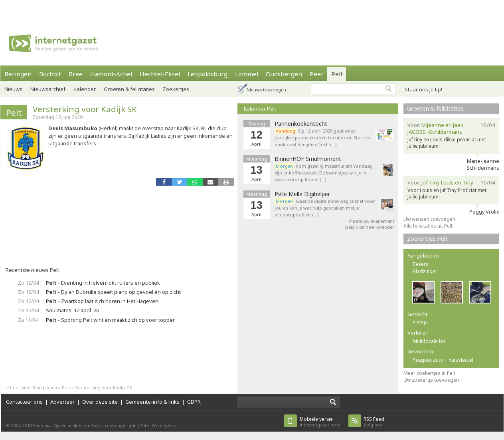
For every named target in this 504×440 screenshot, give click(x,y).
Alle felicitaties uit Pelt (428, 226)
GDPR (194, 402)
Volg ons (374, 422)
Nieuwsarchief (48, 89)
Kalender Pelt (260, 109)
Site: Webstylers (158, 425)
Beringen (18, 74)
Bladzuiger (425, 271)
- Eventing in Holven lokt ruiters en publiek (103, 283)
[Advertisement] (126, 10)
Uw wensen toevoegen (429, 219)
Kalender (85, 89)
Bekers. (421, 264)
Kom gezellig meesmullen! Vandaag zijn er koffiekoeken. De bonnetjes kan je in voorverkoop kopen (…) (324, 173)
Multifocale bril (430, 341)
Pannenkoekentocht (301, 124)
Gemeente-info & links (152, 402)
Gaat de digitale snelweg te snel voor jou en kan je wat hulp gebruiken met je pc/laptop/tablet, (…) (325, 208)
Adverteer (62, 402)
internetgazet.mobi (321, 422)
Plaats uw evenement (372, 221)
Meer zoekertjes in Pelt (429, 373)
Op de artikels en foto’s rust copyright (95, 425)
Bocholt (50, 74)
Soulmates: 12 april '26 (72, 310)
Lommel (247, 74)
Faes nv (41, 425)
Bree (76, 74)
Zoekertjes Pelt (427, 239)
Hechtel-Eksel (160, 74)
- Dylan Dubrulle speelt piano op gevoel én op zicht (113, 292)
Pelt (337, 74)
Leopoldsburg (208, 74)
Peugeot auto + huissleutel (443, 360)
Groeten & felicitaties (129, 89)
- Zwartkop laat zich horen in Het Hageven (102, 301)
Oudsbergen (284, 74)
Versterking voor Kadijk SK (85, 109)
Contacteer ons (24, 402)
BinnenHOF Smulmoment (308, 159)
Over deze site (100, 402)
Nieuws (13, 89)
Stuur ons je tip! (423, 89)
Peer (317, 74)
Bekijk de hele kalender (370, 227)
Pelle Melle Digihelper (302, 194)
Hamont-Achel (111, 74)
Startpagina (45, 387)
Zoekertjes (176, 89)
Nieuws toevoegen (266, 90)
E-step (420, 322)
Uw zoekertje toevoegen (431, 380)
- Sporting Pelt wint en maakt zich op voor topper (110, 320)
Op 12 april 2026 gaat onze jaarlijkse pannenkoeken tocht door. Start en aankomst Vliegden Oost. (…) (322, 138)
